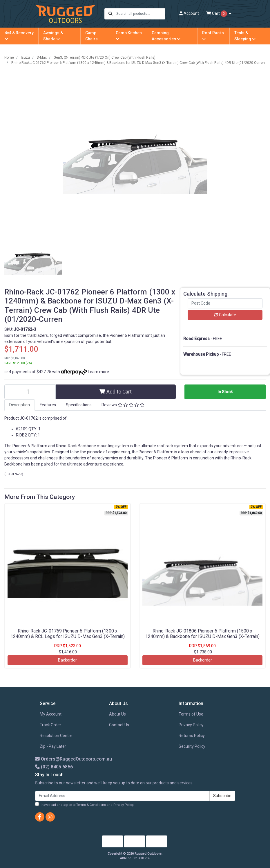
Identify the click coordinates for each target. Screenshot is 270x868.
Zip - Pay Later (53, 746)
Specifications (79, 405)
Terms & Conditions (91, 805)
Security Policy (192, 746)
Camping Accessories (166, 36)
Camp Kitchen (129, 36)
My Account (51, 714)
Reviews (123, 405)
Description (20, 405)
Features (48, 405)
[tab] (20, 405)
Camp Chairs (91, 36)
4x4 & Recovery (19, 36)
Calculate (225, 315)
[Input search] (141, 14)
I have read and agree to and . (85, 804)
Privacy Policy (191, 725)
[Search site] (110, 14)
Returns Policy (192, 736)
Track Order (50, 725)
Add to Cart (116, 392)
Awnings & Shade (53, 36)
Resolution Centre (56, 736)
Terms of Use (191, 714)
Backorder (67, 660)
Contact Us (119, 725)
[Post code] (225, 303)
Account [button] (189, 13)
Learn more (98, 372)
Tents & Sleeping (245, 36)
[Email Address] (122, 796)
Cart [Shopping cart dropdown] (217, 14)
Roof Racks (213, 36)
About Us (117, 714)
